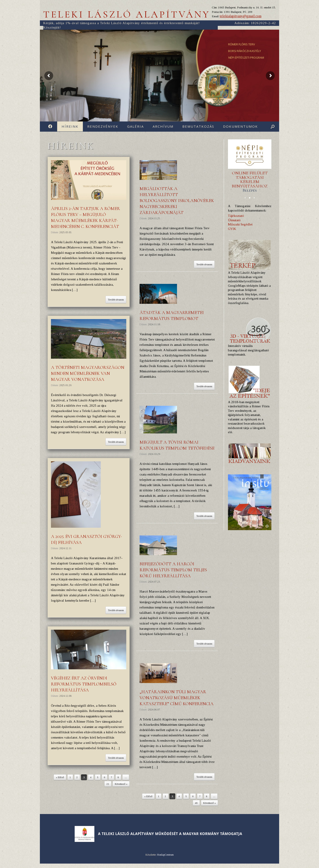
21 (108, 784)
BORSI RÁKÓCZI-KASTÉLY (245, 51)
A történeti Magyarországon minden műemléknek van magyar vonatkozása (88, 373)
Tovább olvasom (116, 300)
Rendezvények (103, 126)
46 (196, 803)
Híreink (70, 126)
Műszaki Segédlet (240, 224)
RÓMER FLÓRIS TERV (242, 44)
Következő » (121, 784)
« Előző (60, 777)
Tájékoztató (236, 216)
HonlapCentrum (165, 855)
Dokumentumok (240, 126)
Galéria (135, 126)
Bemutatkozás (198, 126)
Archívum (163, 126)
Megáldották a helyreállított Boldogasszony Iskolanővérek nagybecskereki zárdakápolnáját (177, 201)
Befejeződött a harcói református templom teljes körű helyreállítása (173, 570)
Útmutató (234, 220)
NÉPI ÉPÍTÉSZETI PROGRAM (246, 58)
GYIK (232, 229)
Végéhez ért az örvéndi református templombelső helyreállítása (84, 684)
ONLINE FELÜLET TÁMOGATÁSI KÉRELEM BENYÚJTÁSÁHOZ (250, 182)
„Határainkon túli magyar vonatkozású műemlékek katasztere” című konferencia (177, 698)
